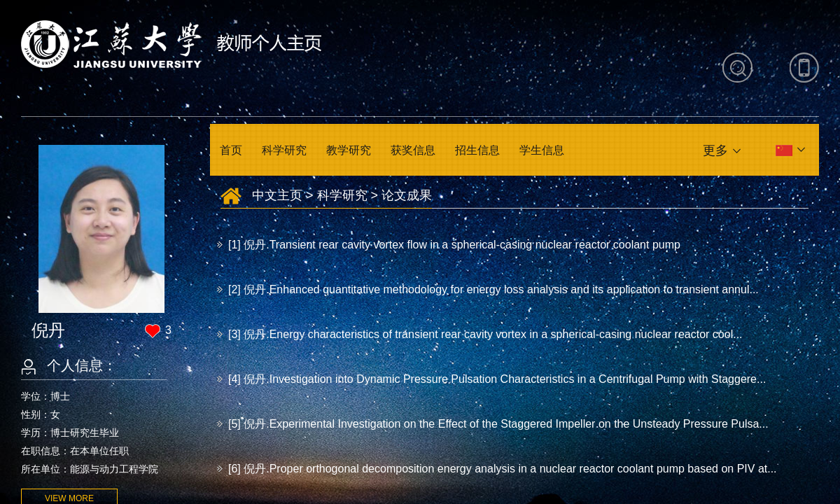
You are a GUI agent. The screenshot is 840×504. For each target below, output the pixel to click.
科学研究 (284, 150)
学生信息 (542, 150)
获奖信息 (413, 150)
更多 (715, 150)
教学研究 (349, 150)
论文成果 (407, 195)
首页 (231, 150)
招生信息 (477, 150)
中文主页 (277, 195)
